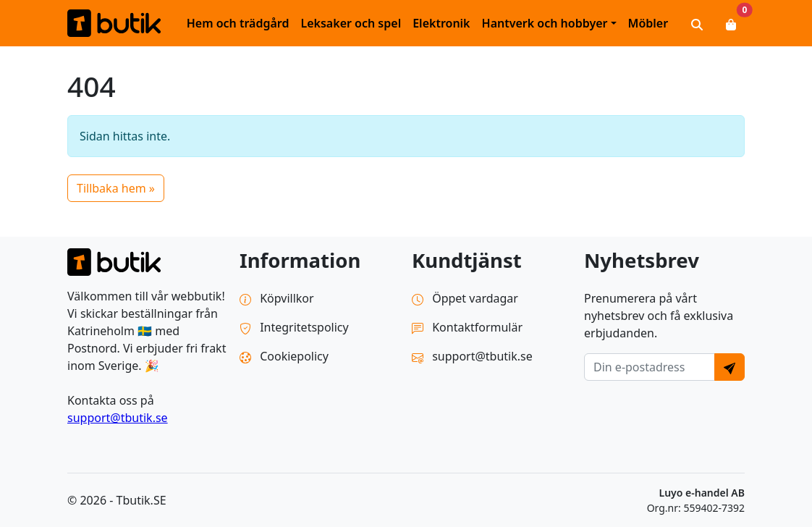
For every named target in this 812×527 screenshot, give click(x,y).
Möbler (648, 23)
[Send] (729, 367)
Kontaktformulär (467, 327)
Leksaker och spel (351, 23)
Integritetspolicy (294, 327)
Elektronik (441, 23)
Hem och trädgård (238, 23)
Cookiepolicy (284, 356)
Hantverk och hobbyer (545, 23)
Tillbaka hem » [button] (116, 188)
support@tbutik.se (118, 418)
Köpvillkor (277, 298)
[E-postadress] (650, 367)
